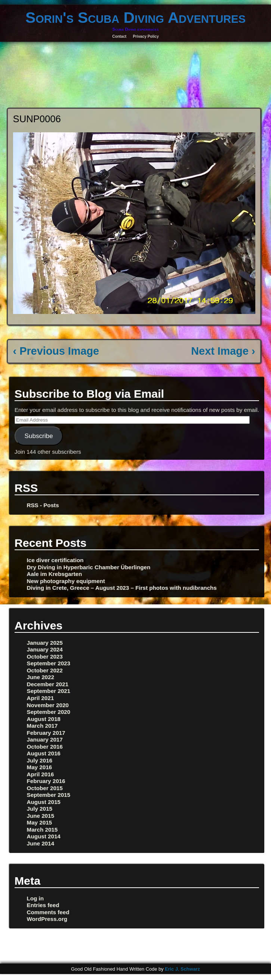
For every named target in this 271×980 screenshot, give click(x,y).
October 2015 (45, 788)
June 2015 (41, 816)
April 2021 (41, 698)
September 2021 (49, 691)
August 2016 (44, 753)
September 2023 (49, 663)
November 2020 (48, 705)
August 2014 (44, 836)
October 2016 (45, 747)
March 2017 (42, 726)
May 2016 (40, 767)
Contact (119, 36)
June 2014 (41, 843)
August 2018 (44, 719)
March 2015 (42, 830)
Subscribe (39, 436)
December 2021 (48, 684)
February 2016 (46, 781)
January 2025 (45, 643)
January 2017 (45, 739)
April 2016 (41, 774)
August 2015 (44, 802)
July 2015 (40, 809)
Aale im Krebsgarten (55, 574)
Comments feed (48, 912)
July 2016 (40, 760)
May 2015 (40, 822)
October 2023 (45, 657)
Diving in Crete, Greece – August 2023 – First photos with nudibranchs (122, 588)
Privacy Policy (146, 36)
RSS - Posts (43, 505)
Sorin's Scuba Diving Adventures (135, 18)
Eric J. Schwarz (182, 969)
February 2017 (46, 733)
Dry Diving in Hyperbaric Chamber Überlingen (89, 567)
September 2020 (49, 712)
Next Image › (223, 351)
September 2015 (49, 795)
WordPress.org (47, 919)
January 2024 (45, 649)
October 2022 (45, 670)
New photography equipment (66, 581)
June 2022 (41, 677)
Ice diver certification (55, 560)
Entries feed (43, 905)
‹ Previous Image (56, 351)
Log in (36, 898)
